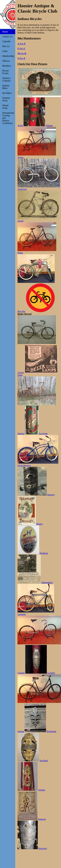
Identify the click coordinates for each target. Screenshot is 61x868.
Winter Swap (5, 107)
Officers (6, 61)
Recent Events (5, 72)
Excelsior (43, 434)
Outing (21, 731)
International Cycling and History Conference (8, 118)
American (22, 189)
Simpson (42, 819)
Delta (20, 375)
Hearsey (51, 495)
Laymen (51, 673)
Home (5, 32)
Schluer (42, 790)
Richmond (51, 731)
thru (22, 44)
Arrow (21, 157)
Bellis (20, 253)
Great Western (24, 465)
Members (7, 66)
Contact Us (7, 37)
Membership (8, 56)
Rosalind (44, 761)
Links (5, 51)
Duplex (21, 434)
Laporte (21, 673)
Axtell (20, 221)
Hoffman (44, 553)
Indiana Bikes (6, 87)
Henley (40, 524)
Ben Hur (21, 311)
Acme (20, 125)
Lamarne (22, 614)
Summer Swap (6, 99)
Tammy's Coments (6, 79)
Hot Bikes (7, 93)
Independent (47, 582)
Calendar (6, 41)
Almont (49, 125)
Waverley (43, 848)
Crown (21, 372)
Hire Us (6, 46)
